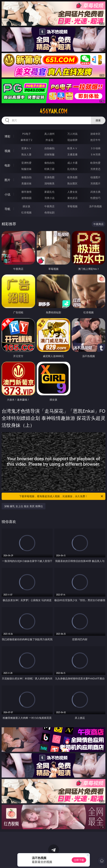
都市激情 (26, 192)
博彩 (7, 136)
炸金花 (49, 140)
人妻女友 (72, 192)
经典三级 (49, 169)
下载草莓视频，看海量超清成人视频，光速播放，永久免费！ (61, 496)
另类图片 (95, 183)
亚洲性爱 (26, 163)
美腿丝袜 (26, 183)
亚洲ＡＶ (26, 148)
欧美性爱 (95, 163)
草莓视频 (72, 206)
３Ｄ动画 (95, 148)
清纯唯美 (49, 183)
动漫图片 (95, 177)
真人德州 (49, 134)
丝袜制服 (49, 154)
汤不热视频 (95, 206)
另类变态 (95, 169)
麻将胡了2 (26, 140)
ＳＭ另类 (95, 154)
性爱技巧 (95, 198)
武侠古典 (95, 192)
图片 (7, 180)
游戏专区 (95, 134)
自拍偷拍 (49, 148)
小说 (7, 194)
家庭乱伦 (49, 192)
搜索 (98, 120)
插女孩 (26, 206)
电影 (7, 165)
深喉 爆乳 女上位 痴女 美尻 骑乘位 (24, 506)
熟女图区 (72, 183)
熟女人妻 (26, 154)
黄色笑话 (72, 198)
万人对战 (72, 134)
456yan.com (53, 111)
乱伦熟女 (72, 169)
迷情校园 (26, 198)
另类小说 (49, 198)
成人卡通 (72, 163)
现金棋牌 (72, 140)
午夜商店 (49, 206)
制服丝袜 (26, 169)
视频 (7, 151)
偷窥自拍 (26, 177)
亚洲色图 (49, 177)
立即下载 (79, 860)
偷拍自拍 (49, 163)
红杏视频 (26, 212)
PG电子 (27, 134)
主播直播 (72, 154)
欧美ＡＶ (72, 148)
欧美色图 (72, 177)
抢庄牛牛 (95, 140)
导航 (7, 209)
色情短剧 (49, 212)
